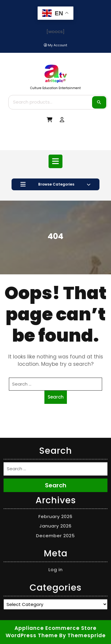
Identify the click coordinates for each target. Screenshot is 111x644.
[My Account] (55, 45)
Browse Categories (55, 184)
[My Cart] (50, 120)
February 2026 (55, 516)
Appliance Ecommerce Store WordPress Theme (51, 632)
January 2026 (55, 526)
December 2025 (55, 536)
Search (99, 102)
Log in (56, 570)
